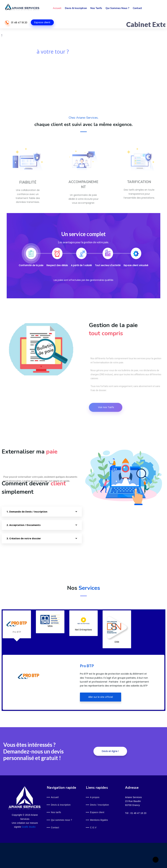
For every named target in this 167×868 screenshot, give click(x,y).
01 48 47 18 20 (19, 22)
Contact (136, 8)
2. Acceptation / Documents (24, 525)
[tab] (31, 258)
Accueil (57, 8)
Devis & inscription (76, 8)
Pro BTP (17, 624)
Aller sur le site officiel (101, 697)
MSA (50, 621)
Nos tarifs (96, 8)
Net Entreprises (83, 623)
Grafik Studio (29, 827)
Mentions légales (99, 820)
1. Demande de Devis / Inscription (27, 512)
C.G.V (93, 827)
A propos (95, 797)
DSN (117, 629)
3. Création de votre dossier (24, 538)
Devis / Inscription (99, 805)
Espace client (42, 22)
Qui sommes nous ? (117, 8)
